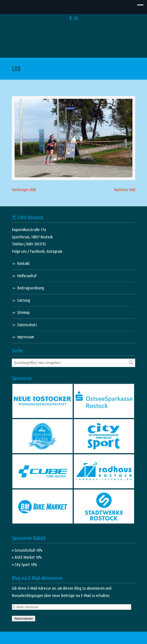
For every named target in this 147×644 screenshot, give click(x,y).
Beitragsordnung (31, 288)
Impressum (26, 337)
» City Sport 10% (24, 564)
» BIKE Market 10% (27, 557)
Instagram (54, 251)
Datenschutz (27, 325)
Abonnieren (24, 619)
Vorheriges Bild (24, 190)
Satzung (24, 300)
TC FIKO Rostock (73, 40)
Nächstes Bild (125, 190)
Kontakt (23, 263)
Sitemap (23, 312)
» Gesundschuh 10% (27, 550)
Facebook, (38, 251)
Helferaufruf (27, 276)
